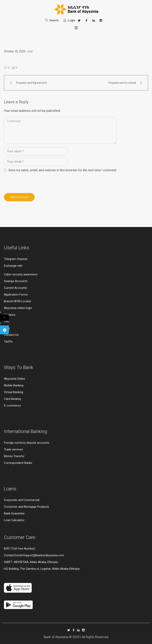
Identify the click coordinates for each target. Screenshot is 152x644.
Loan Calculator (14, 520)
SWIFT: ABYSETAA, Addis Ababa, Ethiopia (31, 562)
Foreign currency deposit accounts (27, 443)
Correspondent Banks (18, 463)
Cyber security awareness (21, 274)
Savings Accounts (16, 281)
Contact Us (11, 335)
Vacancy (10, 315)
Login (71, 20)
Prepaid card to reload (122, 83)
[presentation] (31, 182)
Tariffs (8, 342)
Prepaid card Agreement (31, 83)
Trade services (14, 449)
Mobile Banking (14, 385)
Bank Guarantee (14, 513)
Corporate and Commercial (22, 500)
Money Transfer (14, 456)
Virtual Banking (14, 392)
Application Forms (16, 295)
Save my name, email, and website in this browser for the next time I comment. (63, 170)
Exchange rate (13, 266)
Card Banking (12, 399)
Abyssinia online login (18, 308)
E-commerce (12, 406)
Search (54, 20)
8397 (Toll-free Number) (20, 549)
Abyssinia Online (15, 379)
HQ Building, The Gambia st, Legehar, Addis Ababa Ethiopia (42, 569)
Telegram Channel (16, 259)
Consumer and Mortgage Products (27, 507)
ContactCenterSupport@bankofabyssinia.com (34, 555)
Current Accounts (16, 288)
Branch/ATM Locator (18, 301)
